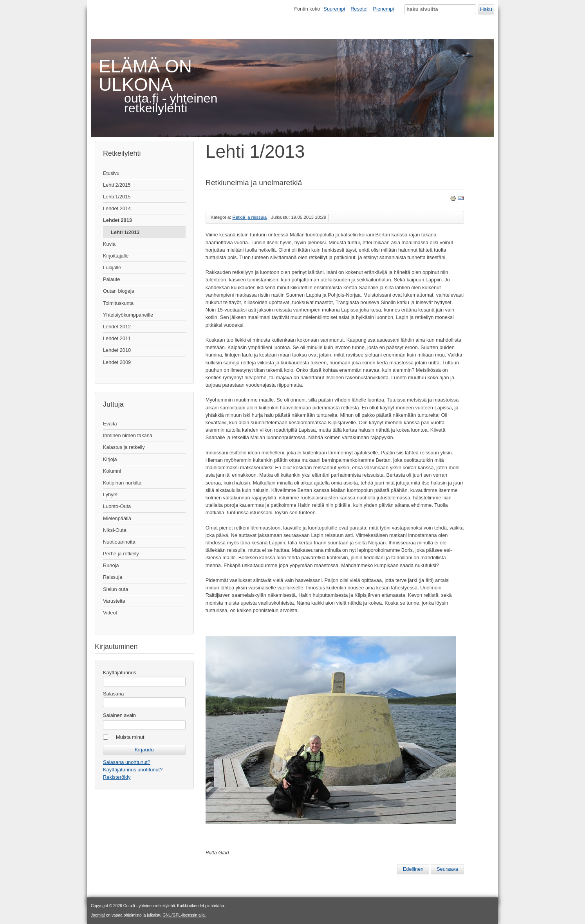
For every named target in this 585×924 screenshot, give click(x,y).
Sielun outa (116, 589)
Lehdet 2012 (117, 327)
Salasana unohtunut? (127, 762)
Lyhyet (110, 494)
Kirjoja (110, 459)
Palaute (111, 279)
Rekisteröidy (117, 777)
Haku (486, 9)
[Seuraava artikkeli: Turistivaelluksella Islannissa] (447, 869)
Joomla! (98, 915)
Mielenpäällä (117, 518)
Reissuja (113, 577)
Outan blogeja (119, 291)
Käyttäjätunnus (120, 673)
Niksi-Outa (115, 530)
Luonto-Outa (117, 506)
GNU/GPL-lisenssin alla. (184, 915)
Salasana (113, 694)
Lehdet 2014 (117, 208)
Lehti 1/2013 (125, 232)
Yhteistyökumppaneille (128, 315)
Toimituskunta (118, 303)
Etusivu (111, 173)
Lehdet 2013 (117, 220)
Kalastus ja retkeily (124, 447)
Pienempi (384, 9)
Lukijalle (112, 267)
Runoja (111, 565)
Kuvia (109, 244)
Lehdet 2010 (117, 350)
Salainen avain (119, 715)
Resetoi (359, 9)
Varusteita (114, 601)
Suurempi (334, 9)
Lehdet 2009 (117, 362)
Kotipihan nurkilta (122, 483)
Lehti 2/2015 (117, 185)
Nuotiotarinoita (119, 542)
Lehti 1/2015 (117, 197)
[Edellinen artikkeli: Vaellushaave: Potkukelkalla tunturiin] (413, 869)
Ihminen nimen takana (128, 435)
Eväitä (110, 424)
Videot (110, 613)
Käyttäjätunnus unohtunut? (133, 770)
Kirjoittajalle (116, 256)
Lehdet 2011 (117, 338)
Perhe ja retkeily (121, 554)
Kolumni (112, 471)
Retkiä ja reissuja (250, 217)
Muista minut (130, 737)
